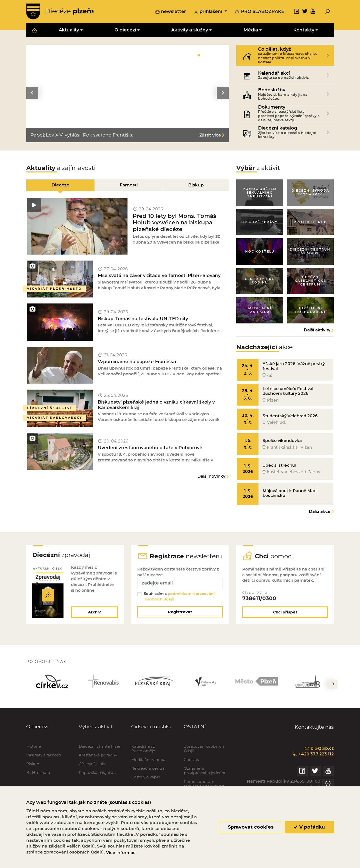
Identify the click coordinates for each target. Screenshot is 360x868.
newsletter (171, 12)
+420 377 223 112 (312, 768)
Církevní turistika (152, 740)
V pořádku (309, 827)
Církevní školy (92, 778)
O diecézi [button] (125, 30)
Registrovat (180, 626)
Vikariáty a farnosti (43, 769)
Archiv (94, 626)
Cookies (191, 774)
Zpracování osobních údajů (204, 763)
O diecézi (38, 740)
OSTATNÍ (195, 740)
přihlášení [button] (208, 12)
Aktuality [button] (69, 30)
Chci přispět (285, 626)
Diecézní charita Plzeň (100, 760)
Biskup (33, 778)
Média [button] (251, 30)
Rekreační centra (148, 782)
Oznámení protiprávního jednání (204, 785)
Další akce (320, 517)
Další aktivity (317, 333)
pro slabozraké (259, 12)
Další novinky (211, 483)
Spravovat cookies (250, 827)
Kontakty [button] (304, 30)
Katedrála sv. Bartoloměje (143, 763)
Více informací (121, 853)
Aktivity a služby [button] (190, 30)
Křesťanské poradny (98, 769)
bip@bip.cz (319, 762)
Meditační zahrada (149, 774)
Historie (34, 760)
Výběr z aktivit (96, 740)
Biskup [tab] (196, 186)
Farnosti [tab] (129, 186)
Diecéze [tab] (60, 186)
